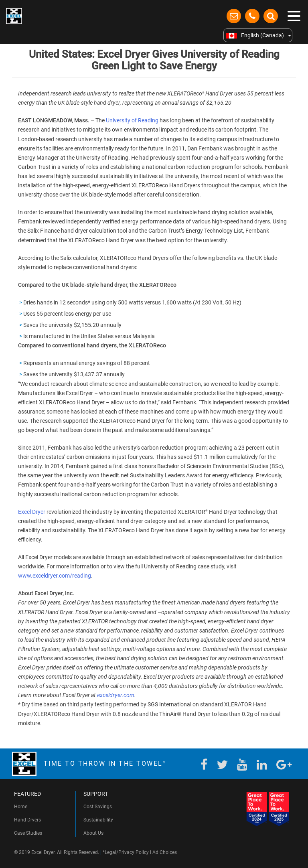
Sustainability (98, 820)
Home (21, 807)
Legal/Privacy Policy (127, 852)
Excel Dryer (32, 512)
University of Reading (132, 120)
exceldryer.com (116, 695)
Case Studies (28, 833)
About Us (93, 833)
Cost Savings (98, 807)
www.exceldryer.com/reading (55, 576)
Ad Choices (165, 852)
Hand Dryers (27, 820)
